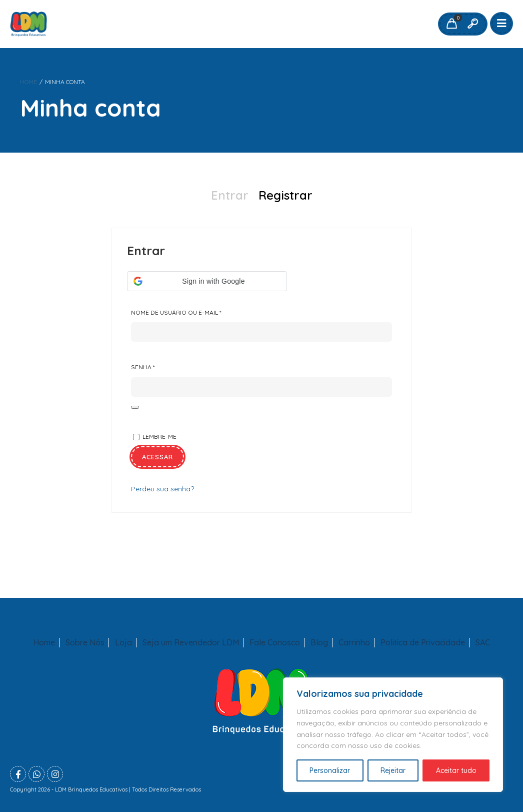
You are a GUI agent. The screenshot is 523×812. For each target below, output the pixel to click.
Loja (123, 643)
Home (28, 82)
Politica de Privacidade (423, 643)
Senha (163, 365)
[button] (207, 281)
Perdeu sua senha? (162, 489)
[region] (393, 735)
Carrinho (354, 643)
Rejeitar (393, 770)
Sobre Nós (85, 643)
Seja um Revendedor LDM (191, 643)
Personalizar (330, 770)
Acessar (157, 457)
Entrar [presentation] (230, 195)
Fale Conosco (275, 643)
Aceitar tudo (456, 770)
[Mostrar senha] (135, 407)
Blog (319, 643)
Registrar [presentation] (285, 195)
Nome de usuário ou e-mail (197, 311)
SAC (483, 643)
